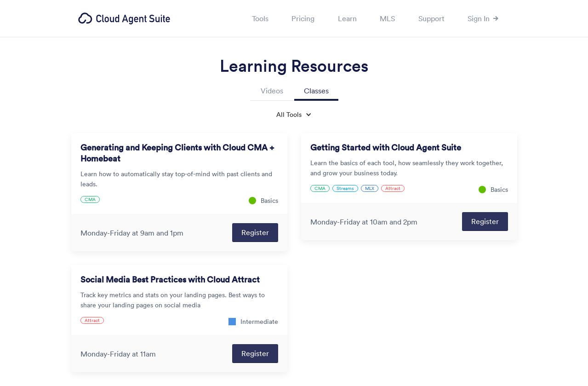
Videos (272, 91)
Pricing (303, 18)
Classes (316, 91)
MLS (387, 18)
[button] (294, 115)
